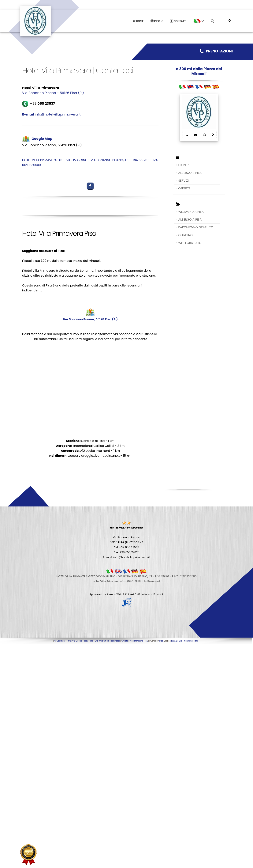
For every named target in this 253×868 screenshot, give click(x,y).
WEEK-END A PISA (191, 212)
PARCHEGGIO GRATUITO (196, 227)
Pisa (161, 641)
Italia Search (177, 641)
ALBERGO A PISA (190, 173)
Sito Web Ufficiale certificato (107, 641)
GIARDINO (185, 235)
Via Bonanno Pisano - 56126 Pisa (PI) (53, 93)
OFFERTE (184, 188)
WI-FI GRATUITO (190, 243)
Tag (91, 641)
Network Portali (191, 641)
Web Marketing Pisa (139, 641)
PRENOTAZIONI (216, 51)
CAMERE (184, 165)
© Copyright (60, 641)
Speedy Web (114, 594)
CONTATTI (178, 21)
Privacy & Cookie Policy (78, 641)
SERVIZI (183, 181)
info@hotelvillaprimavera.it (51, 114)
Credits (125, 641)
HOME (138, 21)
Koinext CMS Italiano (138, 594)
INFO (157, 21)
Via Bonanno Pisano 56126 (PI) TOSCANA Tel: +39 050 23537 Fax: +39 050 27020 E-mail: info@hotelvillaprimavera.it (126, 542)
